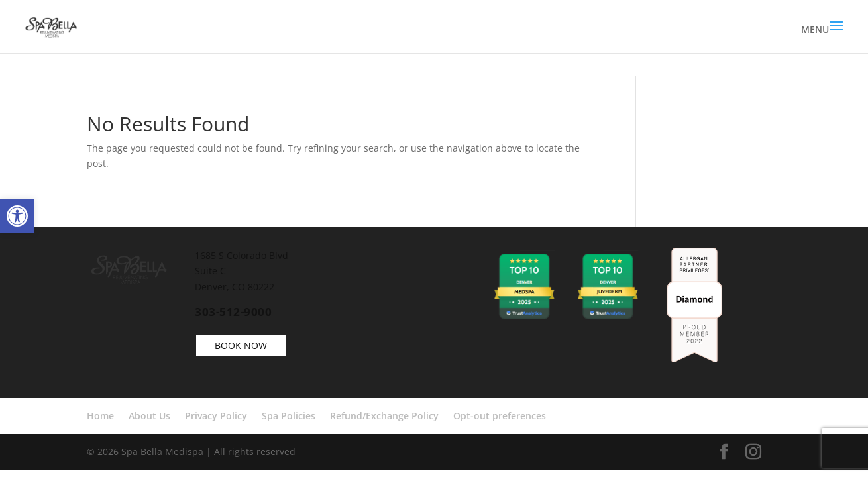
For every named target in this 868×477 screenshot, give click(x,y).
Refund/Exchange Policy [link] (384, 416)
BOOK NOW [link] (241, 345)
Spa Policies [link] (289, 416)
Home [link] (100, 416)
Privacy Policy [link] (216, 416)
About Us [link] (149, 416)
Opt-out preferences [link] (500, 416)
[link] (17, 216)
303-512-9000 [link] (233, 312)
